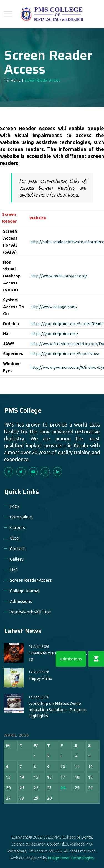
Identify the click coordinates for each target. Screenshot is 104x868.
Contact (17, 549)
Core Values (21, 517)
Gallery (17, 559)
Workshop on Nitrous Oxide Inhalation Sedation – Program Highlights (58, 710)
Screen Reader (9, 218)
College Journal (25, 591)
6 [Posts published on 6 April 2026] (7, 767)
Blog (14, 538)
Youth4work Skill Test (31, 612)
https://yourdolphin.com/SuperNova (65, 354)
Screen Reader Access (31, 580)
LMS (14, 570)
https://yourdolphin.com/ (54, 334)
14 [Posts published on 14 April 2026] (22, 777)
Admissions (21, 601)
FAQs (15, 506)
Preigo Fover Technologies (71, 858)
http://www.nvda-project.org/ (59, 276)
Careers (17, 527)
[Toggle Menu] (8, 14)
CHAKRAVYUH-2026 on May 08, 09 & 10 (62, 656)
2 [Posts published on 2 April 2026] (48, 756)
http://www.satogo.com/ (54, 307)
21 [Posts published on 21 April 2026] (22, 788)
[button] (96, 659)
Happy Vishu (40, 678)
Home (13, 80)
